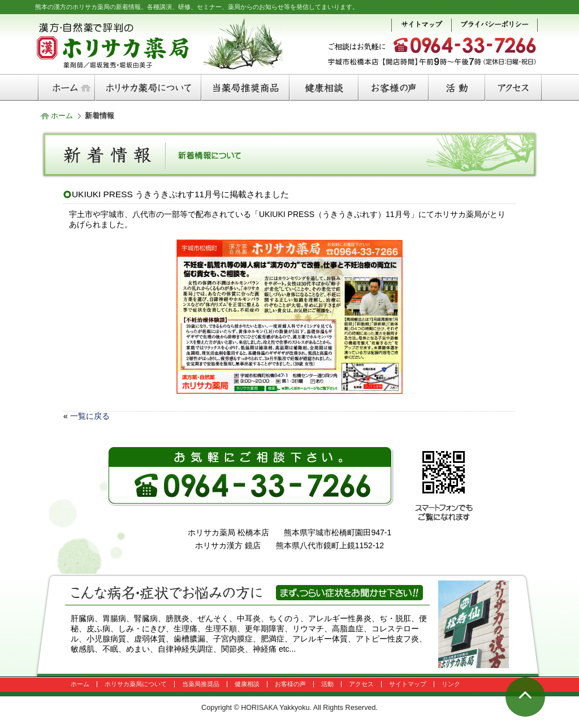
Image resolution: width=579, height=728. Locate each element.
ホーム (62, 116)
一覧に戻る (90, 416)
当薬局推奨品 (201, 684)
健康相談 (247, 684)
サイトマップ (408, 684)
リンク (451, 684)
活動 (327, 684)
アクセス (361, 684)
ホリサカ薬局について (136, 684)
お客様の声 (290, 684)
